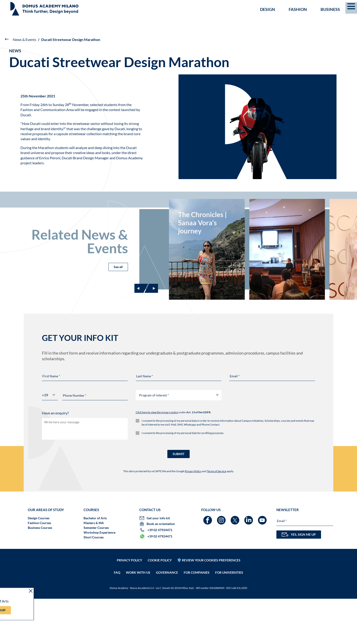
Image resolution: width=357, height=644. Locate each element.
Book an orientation (314, 5)
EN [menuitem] (346, 5)
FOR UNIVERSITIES (229, 618)
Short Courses (94, 582)
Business (330, 20)
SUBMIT (178, 499)
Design (268, 20)
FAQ (117, 618)
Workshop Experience (99, 578)
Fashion (298, 20)
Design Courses (39, 563)
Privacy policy (129, 605)
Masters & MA (94, 568)
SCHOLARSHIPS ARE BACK (24, 5)
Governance (167, 618)
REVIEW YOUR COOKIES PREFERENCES (211, 605)
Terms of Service (217, 516)
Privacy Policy (193, 516)
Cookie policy (160, 605)
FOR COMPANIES (197, 618)
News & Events (24, 39)
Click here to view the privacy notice (157, 458)
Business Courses (40, 573)
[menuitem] (347, 5)
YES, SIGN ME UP (299, 580)
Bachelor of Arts (95, 563)
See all (118, 283)
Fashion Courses (39, 568)
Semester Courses (96, 573)
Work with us (138, 618)
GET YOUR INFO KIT (268, 5)
